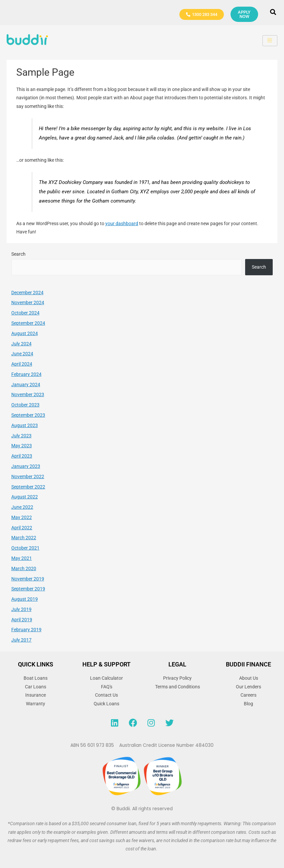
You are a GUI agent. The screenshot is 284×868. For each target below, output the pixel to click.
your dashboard (122, 223)
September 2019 (28, 589)
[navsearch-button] (273, 13)
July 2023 (21, 436)
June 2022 (22, 507)
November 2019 (28, 579)
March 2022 (24, 538)
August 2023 (25, 425)
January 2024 (26, 385)
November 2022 (28, 477)
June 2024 (22, 354)
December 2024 (27, 293)
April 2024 (22, 364)
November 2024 (28, 303)
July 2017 (21, 640)
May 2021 (22, 558)
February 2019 (26, 630)
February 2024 (26, 374)
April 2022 (22, 528)
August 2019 (25, 599)
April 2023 (22, 456)
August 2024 (25, 333)
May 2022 (22, 517)
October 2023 (25, 405)
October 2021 (25, 548)
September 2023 (28, 415)
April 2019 (22, 620)
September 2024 (28, 323)
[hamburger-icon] (270, 41)
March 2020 (24, 568)
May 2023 (22, 446)
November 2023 (28, 394)
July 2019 (21, 609)
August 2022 (25, 497)
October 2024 (25, 313)
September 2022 (28, 487)
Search (18, 254)
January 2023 (26, 466)
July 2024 (21, 344)
